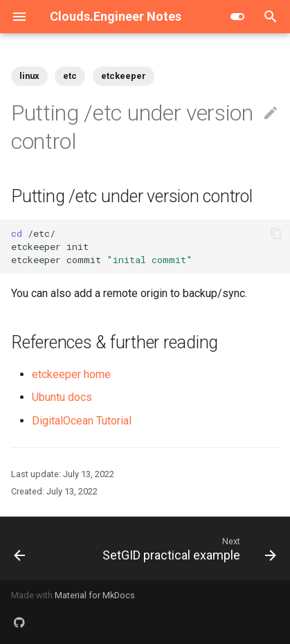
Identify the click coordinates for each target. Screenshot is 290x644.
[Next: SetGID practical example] (188, 548)
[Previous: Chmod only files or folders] (20, 548)
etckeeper (124, 76)
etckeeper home (71, 374)
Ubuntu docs (62, 397)
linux (29, 76)
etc (70, 76)
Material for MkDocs (95, 595)
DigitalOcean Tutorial (82, 421)
